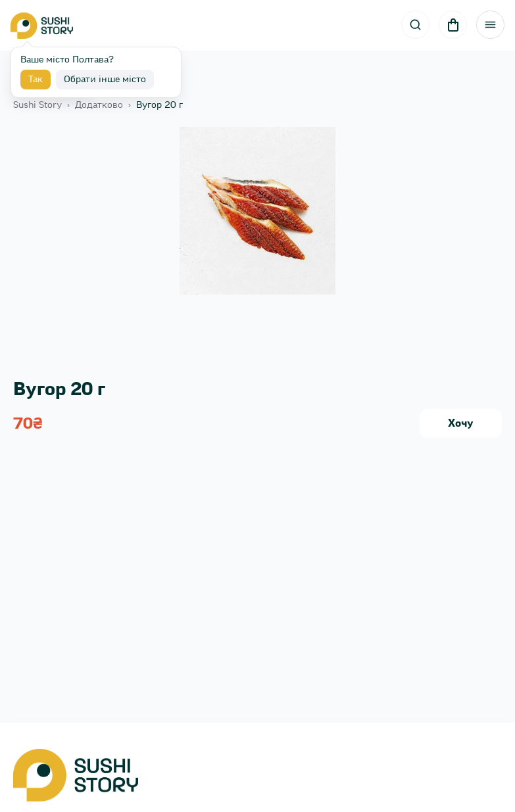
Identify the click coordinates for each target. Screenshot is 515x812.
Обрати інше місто (105, 80)
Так (36, 80)
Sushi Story (37, 105)
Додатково (99, 105)
